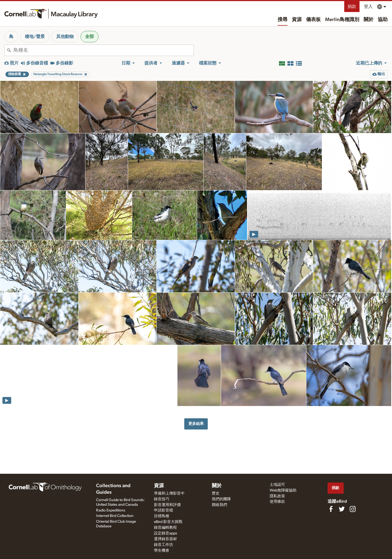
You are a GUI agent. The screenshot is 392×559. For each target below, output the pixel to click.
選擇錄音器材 (165, 539)
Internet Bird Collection (115, 516)
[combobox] (103, 50)
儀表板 (313, 20)
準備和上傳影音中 (169, 493)
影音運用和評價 (167, 505)
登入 (368, 7)
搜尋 (283, 20)
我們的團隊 (221, 499)
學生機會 (162, 551)
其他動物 (65, 37)
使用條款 (277, 502)
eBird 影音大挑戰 (168, 522)
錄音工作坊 (164, 545)
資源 (297, 20)
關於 (369, 20)
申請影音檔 (164, 510)
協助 (383, 20)
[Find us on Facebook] (331, 509)
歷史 (216, 493)
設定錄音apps (166, 533)
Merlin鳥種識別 (342, 20)
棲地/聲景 (35, 37)
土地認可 (277, 485)
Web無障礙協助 (283, 490)
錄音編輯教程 (165, 528)
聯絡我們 (219, 505)
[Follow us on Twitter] (342, 509)
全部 (90, 37)
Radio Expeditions (111, 510)
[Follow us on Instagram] (353, 509)
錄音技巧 (162, 499)
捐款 (352, 7)
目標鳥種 (162, 516)
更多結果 (196, 424)
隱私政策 (277, 496)
